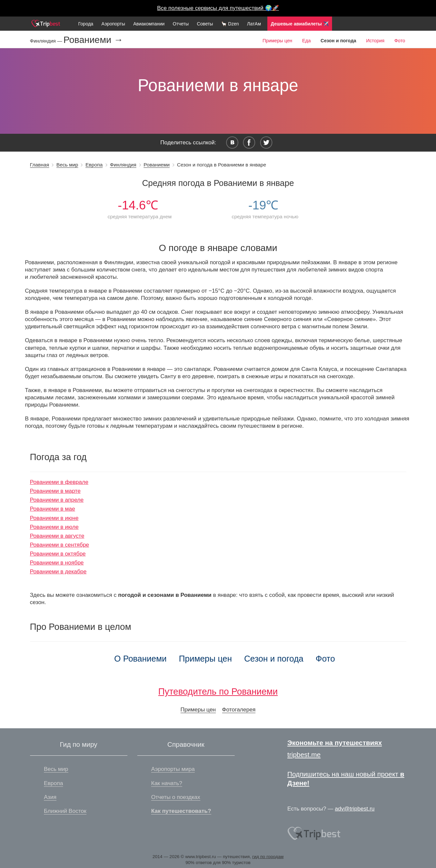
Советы (205, 24)
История (375, 41)
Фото (400, 41)
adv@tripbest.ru (355, 809)
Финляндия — (47, 41)
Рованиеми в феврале (59, 482)
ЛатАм (254, 24)
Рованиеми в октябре (58, 554)
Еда (307, 41)
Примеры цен (277, 41)
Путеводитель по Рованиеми (218, 691)
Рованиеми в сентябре (60, 545)
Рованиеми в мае (53, 509)
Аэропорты (113, 24)
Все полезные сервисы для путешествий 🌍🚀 (218, 8)
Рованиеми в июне (54, 518)
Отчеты (181, 24)
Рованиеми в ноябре (57, 563)
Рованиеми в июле (54, 527)
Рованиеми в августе (57, 536)
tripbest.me (304, 755)
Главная (40, 165)
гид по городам (268, 857)
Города (86, 24)
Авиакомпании (149, 24)
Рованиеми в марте (55, 491)
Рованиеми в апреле (57, 500)
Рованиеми (157, 165)
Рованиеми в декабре (58, 572)
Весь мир (67, 165)
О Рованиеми (140, 659)
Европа (94, 165)
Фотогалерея (239, 710)
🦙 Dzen (230, 24)
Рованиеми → (93, 40)
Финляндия (123, 165)
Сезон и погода (274, 659)
